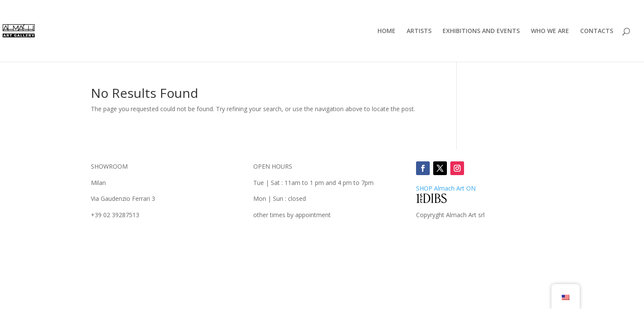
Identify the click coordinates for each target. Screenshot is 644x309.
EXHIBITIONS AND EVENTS (481, 31)
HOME (386, 31)
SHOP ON (446, 188)
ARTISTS (419, 31)
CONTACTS (597, 31)
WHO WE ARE (550, 31)
